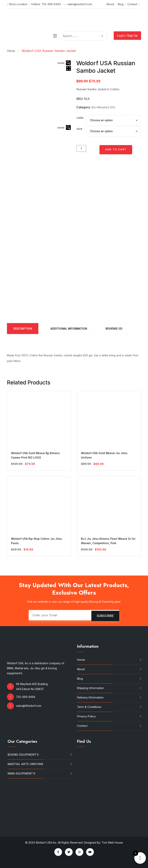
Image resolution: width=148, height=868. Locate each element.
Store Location (17, 4)
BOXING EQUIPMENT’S (23, 755)
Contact (132, 4)
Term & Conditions (89, 707)
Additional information (69, 329)
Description (23, 329)
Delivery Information (90, 697)
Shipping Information (90, 688)
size (79, 129)
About (110, 4)
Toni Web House (112, 843)
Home (12, 51)
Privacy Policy (86, 716)
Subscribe (105, 615)
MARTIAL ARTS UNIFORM (25, 764)
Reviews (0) (114, 329)
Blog (121, 4)
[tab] (23, 329)
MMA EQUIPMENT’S (21, 773)
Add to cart (116, 149)
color (80, 118)
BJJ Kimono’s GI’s (103, 107)
